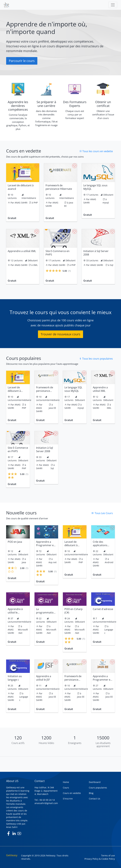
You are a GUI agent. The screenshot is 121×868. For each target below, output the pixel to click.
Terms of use (108, 856)
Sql (112, 265)
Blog (91, 793)
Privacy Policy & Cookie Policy (100, 859)
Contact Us (95, 799)
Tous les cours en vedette (96, 151)
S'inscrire (68, 799)
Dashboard (95, 782)
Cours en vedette (72, 793)
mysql (106, 203)
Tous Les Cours (102, 513)
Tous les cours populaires (96, 359)
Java (24, 562)
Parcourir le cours (22, 61)
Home (66, 782)
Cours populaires (98, 788)
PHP (36, 203)
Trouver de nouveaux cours (60, 334)
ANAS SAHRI (21, 203)
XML (35, 265)
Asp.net (53, 562)
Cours (66, 788)
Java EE (52, 408)
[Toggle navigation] (113, 5)
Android (109, 562)
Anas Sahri (12, 827)
